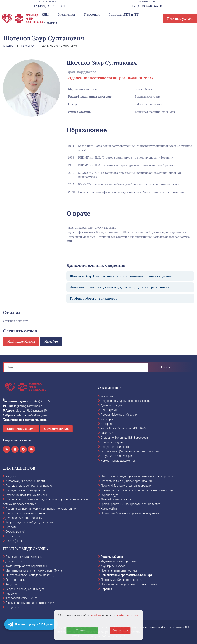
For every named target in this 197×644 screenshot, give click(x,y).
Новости (11, 527)
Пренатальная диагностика (119, 570)
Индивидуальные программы (121, 561)
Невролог (12, 593)
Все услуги (12, 607)
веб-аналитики (128, 615)
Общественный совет (115, 447)
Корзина (106, 589)
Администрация (111, 405)
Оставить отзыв (56, 429)
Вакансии (107, 433)
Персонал (92, 14)
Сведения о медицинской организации (126, 401)
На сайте (51, 341)
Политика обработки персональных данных (130, 513)
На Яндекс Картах (21, 341)
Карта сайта (109, 509)
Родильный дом (112, 557)
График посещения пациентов (25, 513)
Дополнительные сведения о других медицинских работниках (119, 287)
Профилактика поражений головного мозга (130, 584)
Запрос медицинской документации (29, 522)
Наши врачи (109, 410)
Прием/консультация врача (24, 557)
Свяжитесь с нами (21, 429)
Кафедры (107, 419)
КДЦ (45, 14)
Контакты (49, 23)
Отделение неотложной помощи (27, 495)
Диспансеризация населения (25, 518)
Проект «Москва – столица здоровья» (126, 486)
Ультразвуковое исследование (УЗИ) (30, 575)
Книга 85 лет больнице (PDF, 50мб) (123, 428)
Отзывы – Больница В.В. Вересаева (124, 438)
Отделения (66, 14)
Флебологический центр (21, 598)
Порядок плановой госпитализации (29, 486)
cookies (96, 615)
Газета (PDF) (14, 541)
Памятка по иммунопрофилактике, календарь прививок (138, 476)
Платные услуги (180, 19)
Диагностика (14, 561)
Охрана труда (110, 495)
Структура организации (116, 456)
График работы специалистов (93, 298)
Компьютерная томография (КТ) (27, 566)
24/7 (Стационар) (27, 415)
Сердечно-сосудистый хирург (25, 589)
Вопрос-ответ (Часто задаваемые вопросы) (130, 451)
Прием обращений (113, 442)
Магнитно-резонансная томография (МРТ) (34, 570)
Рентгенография (16, 580)
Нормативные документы (118, 461)
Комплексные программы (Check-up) (126, 575)
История (106, 424)
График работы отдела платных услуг (30, 603)
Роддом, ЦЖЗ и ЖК (124, 14)
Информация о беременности (25, 481)
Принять (82, 630)
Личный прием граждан (117, 499)
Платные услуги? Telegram (31, 624)
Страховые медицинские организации (126, 481)
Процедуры (13, 536)
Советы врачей (15, 532)
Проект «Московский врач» (119, 415)
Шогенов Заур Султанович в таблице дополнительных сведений (121, 276)
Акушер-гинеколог (113, 566)
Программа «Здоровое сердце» (122, 580)
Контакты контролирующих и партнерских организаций (138, 490)
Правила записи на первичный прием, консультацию (41, 509)
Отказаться (120, 630)
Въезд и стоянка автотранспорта (27, 490)
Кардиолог (12, 584)
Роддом (10, 476)
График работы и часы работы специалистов (131, 504)
